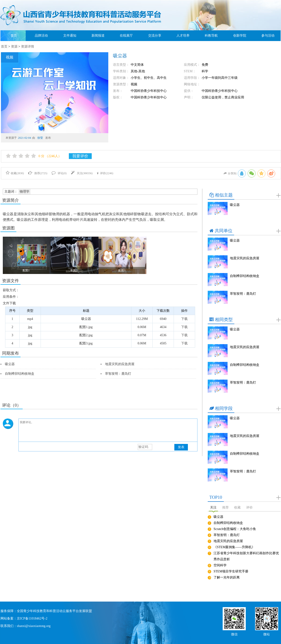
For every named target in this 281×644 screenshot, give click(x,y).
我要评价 (80, 156)
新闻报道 (98, 36)
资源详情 (28, 47)
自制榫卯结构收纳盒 (20, 374)
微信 (234, 634)
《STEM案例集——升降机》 (234, 547)
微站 (267, 634)
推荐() (38, 173)
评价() (105, 173)
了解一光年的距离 (227, 577)
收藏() (15, 173)
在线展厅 (126, 36)
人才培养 (183, 36)
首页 (14, 36)
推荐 (225, 507)
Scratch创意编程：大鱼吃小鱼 (235, 529)
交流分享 (155, 36)
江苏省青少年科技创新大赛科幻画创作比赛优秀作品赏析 (246, 556)
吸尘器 (10, 364)
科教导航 (211, 36)
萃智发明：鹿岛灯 (118, 374)
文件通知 (70, 36)
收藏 (237, 507)
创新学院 (240, 36)
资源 (14, 47)
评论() (59, 173)
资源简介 (11, 200)
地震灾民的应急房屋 (120, 364)
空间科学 (220, 565)
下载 (184, 319)
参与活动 (268, 36)
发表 (181, 447)
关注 (213, 507)
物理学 (25, 192)
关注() (82, 173)
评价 (249, 507)
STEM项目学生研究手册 (231, 571)
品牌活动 (41, 36)
